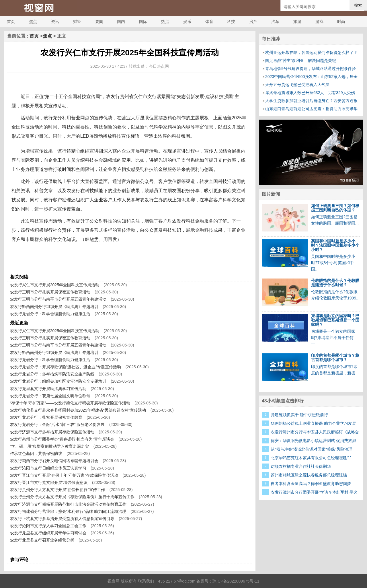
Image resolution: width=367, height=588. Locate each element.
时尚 (341, 22)
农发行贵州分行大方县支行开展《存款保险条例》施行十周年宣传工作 (72, 497)
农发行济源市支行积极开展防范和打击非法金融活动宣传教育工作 (68, 504)
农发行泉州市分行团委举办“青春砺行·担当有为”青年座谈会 (62, 439)
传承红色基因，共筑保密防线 (36, 453)
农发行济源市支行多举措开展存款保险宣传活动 (52, 432)
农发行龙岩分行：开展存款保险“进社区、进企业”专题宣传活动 (66, 367)
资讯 (55, 22)
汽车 (275, 22)
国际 (143, 22)
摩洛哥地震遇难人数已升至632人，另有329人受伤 (310, 93)
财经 (77, 22)
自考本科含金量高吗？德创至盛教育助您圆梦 (311, 484)
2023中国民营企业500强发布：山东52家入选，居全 (311, 77)
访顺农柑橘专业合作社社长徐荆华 (301, 466)
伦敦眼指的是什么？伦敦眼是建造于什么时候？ (335, 283)
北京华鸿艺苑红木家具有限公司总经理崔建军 (311, 458)
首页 (11, 22)
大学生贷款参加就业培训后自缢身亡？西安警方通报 (311, 101)
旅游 (297, 22)
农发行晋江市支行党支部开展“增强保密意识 (49, 482)
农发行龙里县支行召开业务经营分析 (42, 540)
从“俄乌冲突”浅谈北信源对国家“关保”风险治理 (312, 449)
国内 (121, 22)
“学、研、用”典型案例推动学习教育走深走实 (49, 446)
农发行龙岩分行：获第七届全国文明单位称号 (50, 396)
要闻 (99, 22)
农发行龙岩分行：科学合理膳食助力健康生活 (50, 314)
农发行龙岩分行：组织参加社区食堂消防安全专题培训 (58, 381)
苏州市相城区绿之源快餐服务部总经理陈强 (309, 475)
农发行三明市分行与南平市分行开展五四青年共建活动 (58, 299)
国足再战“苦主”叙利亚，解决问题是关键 (301, 61)
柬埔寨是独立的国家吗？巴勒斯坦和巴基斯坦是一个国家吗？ (335, 320)
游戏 (319, 22)
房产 (253, 22)
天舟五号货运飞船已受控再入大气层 (297, 85)
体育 (209, 22)
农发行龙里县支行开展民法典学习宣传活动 (48, 389)
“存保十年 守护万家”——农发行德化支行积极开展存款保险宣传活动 (70, 403)
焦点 (33, 22)
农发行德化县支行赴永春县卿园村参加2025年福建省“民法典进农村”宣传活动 (78, 410)
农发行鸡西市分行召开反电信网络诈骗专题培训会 (54, 461)
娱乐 (187, 22)
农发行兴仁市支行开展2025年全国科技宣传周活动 (55, 285)
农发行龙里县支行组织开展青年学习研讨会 (48, 533)
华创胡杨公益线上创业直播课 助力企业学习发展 (313, 423)
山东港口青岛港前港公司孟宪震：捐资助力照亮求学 (311, 109)
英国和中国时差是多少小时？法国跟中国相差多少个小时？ (335, 245)
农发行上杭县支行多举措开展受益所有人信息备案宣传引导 (62, 519)
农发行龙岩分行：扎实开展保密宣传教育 (46, 417)
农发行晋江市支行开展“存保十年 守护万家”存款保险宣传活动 (64, 475)
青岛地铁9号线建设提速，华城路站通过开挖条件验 (311, 69)
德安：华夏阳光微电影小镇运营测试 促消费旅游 (313, 441)
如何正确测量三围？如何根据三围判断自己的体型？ (335, 208)
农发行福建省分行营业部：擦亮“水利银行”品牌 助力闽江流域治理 (68, 511)
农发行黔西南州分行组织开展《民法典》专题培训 (54, 307)
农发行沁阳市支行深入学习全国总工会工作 (48, 526)
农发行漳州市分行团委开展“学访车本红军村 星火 (314, 492)
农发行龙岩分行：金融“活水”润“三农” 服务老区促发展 (57, 425)
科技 (231, 22)
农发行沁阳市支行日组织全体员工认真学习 (48, 468)
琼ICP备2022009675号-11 (236, 581)
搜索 (358, 5)
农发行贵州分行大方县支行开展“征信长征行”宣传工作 (57, 490)
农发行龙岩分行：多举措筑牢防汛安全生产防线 (52, 374)
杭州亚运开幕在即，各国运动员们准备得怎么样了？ (311, 52)
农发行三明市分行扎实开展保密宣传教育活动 (50, 292)
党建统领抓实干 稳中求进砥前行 (299, 415)
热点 (165, 22)
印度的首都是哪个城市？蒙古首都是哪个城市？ (335, 358)
